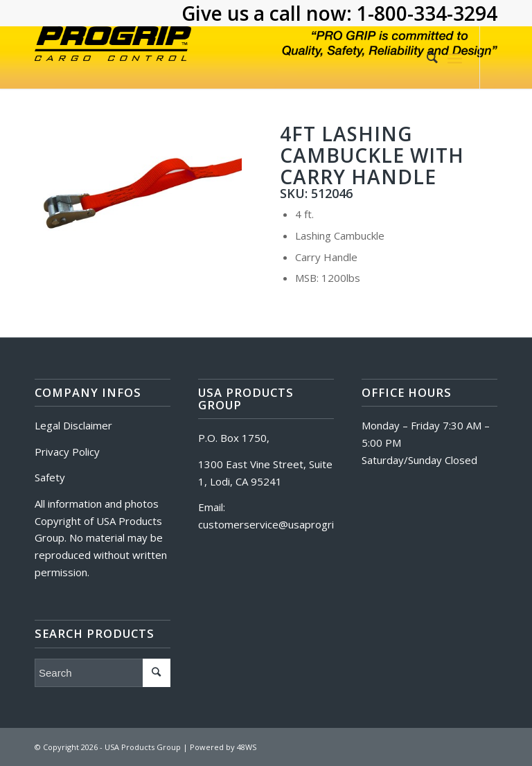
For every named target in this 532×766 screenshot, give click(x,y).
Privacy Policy (67, 452)
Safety (50, 477)
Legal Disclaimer (73, 425)
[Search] (425, 57)
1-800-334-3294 (427, 13)
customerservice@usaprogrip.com (280, 524)
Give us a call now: (269, 13)
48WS (247, 747)
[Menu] (455, 57)
